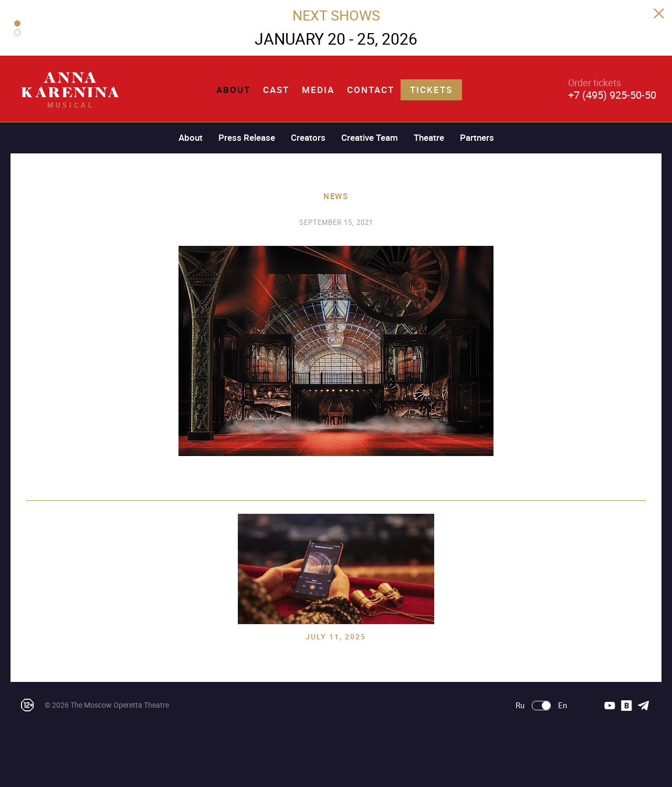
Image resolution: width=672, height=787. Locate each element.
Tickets (431, 90)
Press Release (247, 137)
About (233, 90)
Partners (477, 137)
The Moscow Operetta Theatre (120, 705)
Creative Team (370, 137)
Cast (276, 90)
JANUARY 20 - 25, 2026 (336, 39)
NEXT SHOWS (336, 15)
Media (318, 90)
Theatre (429, 137)
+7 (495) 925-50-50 (612, 95)
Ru (520, 705)
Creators (308, 137)
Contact (371, 90)
